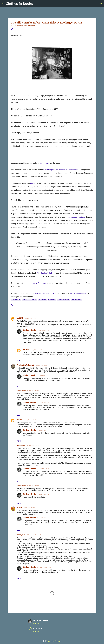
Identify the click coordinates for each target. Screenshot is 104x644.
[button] (12, 29)
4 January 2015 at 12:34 (44, 567)
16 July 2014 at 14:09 (43, 403)
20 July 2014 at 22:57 (43, 518)
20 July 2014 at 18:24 (29, 508)
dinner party (16, 300)
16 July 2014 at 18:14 (43, 430)
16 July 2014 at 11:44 (30, 318)
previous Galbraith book (44, 293)
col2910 (20, 318)
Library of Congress (38, 283)
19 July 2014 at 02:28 (33, 486)
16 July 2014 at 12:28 (43, 330)
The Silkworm (76, 300)
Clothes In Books (19, 4)
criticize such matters (76, 217)
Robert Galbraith (64, 300)
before (33, 183)
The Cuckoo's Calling (46, 273)
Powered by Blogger (52, 641)
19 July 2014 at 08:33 (43, 494)
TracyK (20, 507)
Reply (19, 361)
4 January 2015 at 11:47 (34, 535)
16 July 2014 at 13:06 (33, 391)
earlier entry (45, 163)
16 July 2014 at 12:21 (41, 365)
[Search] (101, 4)
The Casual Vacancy (78, 293)
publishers (52, 300)
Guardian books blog (30, 300)
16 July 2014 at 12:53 (36, 350)
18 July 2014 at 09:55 (43, 468)
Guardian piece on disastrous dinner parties (61, 170)
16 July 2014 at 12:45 (43, 375)
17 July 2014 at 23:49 (33, 445)
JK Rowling (43, 300)
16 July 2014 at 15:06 (30, 420)
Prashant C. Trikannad (25, 365)
